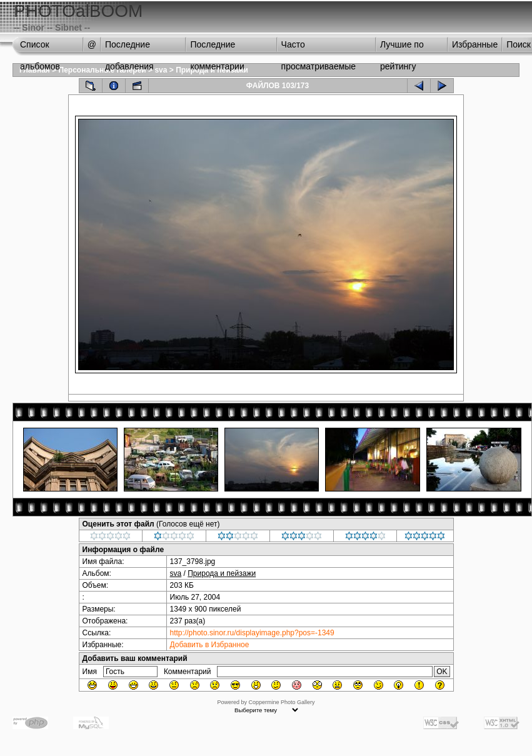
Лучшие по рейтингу (402, 48)
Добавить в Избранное (210, 645)
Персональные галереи (103, 70)
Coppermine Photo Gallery (281, 702)
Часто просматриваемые (319, 48)
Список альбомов (40, 48)
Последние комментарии (217, 48)
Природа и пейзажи (222, 573)
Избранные (475, 44)
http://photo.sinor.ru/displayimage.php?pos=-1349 (252, 633)
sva (161, 70)
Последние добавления (129, 48)
